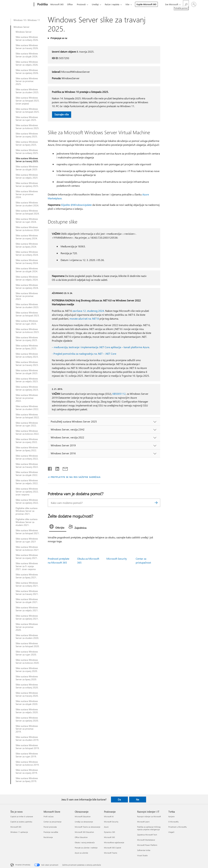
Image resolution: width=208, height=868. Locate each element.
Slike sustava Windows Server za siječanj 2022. (27, 501)
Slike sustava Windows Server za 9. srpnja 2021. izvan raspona (27, 566)
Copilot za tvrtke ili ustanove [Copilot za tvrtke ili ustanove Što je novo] (22, 816)
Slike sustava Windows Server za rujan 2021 (27, 540)
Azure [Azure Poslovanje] (106, 827)
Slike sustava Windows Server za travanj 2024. (27, 262)
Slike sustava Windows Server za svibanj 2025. (27, 152)
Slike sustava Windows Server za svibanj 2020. (27, 686)
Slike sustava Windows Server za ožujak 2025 (27, 168)
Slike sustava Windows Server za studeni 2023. (27, 306)
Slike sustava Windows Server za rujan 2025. (27, 119)
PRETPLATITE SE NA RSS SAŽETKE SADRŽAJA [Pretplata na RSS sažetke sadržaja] (76, 477)
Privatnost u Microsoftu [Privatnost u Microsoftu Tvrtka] (178, 827)
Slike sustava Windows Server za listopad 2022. (27, 416)
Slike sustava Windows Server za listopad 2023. (27, 314)
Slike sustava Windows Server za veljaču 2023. (27, 380)
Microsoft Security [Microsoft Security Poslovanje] (111, 822)
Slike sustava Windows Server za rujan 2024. (27, 220)
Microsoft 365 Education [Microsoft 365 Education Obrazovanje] (84, 832)
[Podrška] (42, 5)
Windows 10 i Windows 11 (27, 20)
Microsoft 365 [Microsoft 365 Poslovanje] (109, 837)
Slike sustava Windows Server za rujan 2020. (27, 653)
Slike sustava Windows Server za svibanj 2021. (27, 584)
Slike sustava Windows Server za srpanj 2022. (27, 441)
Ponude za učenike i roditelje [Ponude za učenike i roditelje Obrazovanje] (86, 848)
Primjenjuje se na (59, 38)
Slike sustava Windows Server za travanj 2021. (27, 593)
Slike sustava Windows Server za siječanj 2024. (27, 286)
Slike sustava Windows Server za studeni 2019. (27, 738)
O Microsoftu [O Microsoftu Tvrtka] (173, 822)
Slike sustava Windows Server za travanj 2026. (27, 47)
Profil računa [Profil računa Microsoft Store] (49, 816)
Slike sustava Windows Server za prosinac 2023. (27, 296)
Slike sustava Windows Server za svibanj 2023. (27, 355)
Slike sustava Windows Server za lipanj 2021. (27, 576)
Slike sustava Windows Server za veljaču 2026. (27, 63)
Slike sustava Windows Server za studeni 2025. (27, 91)
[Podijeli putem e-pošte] (64, 468)
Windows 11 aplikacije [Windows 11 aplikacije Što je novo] (19, 832)
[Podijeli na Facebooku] (50, 468)
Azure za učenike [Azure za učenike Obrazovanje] (81, 853)
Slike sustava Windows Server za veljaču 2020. (27, 711)
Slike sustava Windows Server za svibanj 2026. (27, 38)
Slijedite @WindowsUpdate (76, 205)
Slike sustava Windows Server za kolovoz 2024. (27, 229)
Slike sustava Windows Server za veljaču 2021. (27, 609)
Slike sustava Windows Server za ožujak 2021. (27, 601)
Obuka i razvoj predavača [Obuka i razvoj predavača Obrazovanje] (85, 842)
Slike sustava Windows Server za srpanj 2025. (27, 135)
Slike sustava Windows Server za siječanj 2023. (27, 388)
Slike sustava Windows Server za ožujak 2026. (27, 55)
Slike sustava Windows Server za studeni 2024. (27, 204)
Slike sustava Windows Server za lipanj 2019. (27, 780)
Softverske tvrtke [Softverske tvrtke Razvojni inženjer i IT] (144, 850)
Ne (138, 800)
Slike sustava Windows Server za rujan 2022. (27, 424)
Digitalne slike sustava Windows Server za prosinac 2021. (26, 511)
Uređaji (95, 4)
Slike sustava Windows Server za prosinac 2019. (27, 729)
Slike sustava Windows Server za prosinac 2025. (27, 81)
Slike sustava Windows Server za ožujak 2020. (27, 703)
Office (70, 4)
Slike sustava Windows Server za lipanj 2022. (27, 449)
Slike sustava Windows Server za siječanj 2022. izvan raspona (27, 492)
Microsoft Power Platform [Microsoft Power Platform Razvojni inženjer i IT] (147, 845)
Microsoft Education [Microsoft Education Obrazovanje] (83, 816)
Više (127, 4)
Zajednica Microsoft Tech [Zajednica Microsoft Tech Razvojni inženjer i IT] (147, 835)
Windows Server (21, 27)
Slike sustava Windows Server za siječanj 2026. (27, 72)
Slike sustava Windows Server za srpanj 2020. (27, 670)
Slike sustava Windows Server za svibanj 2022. (27, 457)
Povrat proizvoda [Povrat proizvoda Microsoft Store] (50, 827)
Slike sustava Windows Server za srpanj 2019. (27, 771)
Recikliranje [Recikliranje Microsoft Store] (48, 837)
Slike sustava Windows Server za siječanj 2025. (27, 185)
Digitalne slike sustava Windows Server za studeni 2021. (26, 522)
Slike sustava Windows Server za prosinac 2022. (27, 398)
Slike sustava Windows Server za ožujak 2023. (27, 372)
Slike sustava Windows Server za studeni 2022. (27, 408)
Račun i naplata (112, 4)
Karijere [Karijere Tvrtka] (171, 816)
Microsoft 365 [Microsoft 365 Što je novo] (16, 827)
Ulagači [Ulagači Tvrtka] (171, 832)
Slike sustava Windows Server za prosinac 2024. (27, 194)
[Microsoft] (22, 5)
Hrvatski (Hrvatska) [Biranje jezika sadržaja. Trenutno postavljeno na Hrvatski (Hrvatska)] (23, 865)
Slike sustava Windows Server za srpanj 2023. (27, 339)
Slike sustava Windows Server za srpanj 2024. (27, 237)
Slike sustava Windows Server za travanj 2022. (27, 465)
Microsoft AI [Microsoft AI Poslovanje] (109, 816)
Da (119, 800)
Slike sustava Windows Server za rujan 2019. (27, 755)
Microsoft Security (117, 559)
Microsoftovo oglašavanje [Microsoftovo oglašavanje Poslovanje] (114, 842)
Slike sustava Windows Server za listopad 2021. (27, 532)
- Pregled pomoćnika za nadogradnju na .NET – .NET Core (84, 354)
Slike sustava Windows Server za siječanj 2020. (27, 719)
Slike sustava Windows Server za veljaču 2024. (27, 278)
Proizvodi (81, 4)
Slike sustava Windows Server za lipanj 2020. (27, 678)
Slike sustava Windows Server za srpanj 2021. (27, 557)
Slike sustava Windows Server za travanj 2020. (27, 694)
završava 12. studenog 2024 (88, 311)
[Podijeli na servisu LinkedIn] (56, 468)
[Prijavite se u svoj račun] (194, 4)
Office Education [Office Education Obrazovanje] (81, 837)
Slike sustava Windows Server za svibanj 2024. (27, 253)
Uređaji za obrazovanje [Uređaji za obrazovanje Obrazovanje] (84, 822)
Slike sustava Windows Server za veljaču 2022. (27, 482)
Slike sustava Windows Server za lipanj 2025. (27, 143)
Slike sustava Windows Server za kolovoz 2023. (27, 331)
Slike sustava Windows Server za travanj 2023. (27, 364)
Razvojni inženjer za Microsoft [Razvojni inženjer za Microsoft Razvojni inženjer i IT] (149, 816)
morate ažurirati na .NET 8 (84, 319)
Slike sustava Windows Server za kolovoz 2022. (27, 432)
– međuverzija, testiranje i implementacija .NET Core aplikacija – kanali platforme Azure (101, 347)
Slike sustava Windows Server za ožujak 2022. (27, 474)
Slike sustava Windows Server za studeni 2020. (27, 637)
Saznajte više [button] (62, 114)
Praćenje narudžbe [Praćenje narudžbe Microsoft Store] (51, 832)
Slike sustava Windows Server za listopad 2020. (27, 645)
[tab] (58, 527)
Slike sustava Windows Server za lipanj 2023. (27, 347)
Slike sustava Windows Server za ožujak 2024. (27, 270)
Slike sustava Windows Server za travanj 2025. (27, 160)
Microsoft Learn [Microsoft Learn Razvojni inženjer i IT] (143, 822)
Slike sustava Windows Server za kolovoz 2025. (27, 127)
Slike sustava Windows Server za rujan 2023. (27, 322)
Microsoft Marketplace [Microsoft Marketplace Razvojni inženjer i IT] (146, 840)
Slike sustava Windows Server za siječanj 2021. (27, 617)
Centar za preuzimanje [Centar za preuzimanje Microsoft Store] (52, 822)
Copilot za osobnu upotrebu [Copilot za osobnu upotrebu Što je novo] (21, 822)
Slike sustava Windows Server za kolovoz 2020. (27, 661)
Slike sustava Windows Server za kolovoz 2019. (27, 763)
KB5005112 (119, 394)
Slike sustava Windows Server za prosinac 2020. (27, 627)
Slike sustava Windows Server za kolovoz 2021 (27, 548)
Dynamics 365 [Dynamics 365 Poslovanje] (110, 832)
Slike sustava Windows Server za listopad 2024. (27, 212)
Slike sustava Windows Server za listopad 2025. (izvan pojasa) (27, 101)
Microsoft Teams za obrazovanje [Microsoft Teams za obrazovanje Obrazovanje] (88, 827)
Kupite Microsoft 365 (146, 4)
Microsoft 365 (57, 4)
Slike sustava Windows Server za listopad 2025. (27, 110)
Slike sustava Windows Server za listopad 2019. (27, 747)
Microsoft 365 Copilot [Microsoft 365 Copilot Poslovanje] (113, 848)
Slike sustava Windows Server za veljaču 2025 (27, 176)
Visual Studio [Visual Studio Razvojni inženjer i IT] (142, 855)
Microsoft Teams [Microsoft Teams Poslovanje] (111, 853)
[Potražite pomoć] (186, 4)
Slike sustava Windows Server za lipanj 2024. (27, 245)
